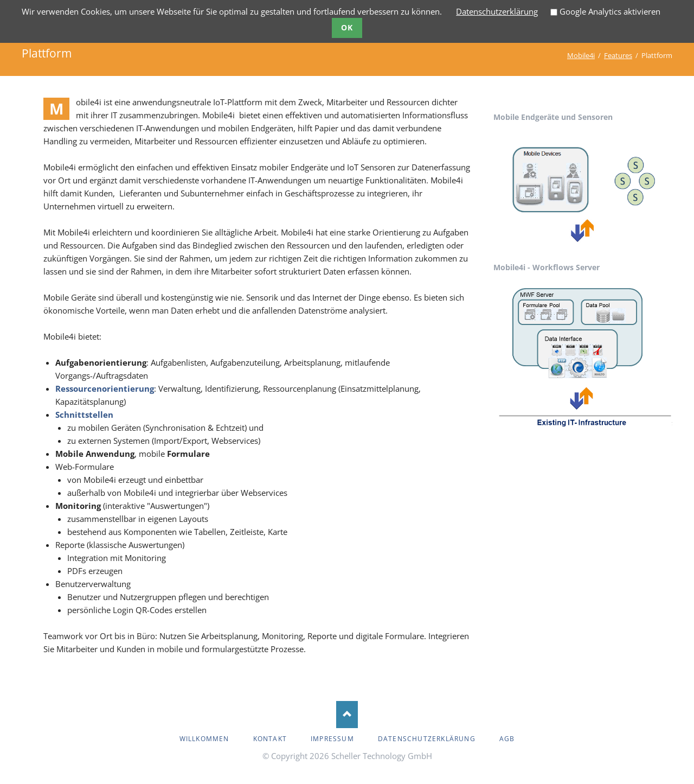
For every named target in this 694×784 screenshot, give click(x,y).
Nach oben (347, 715)
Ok (347, 27)
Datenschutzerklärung (497, 11)
